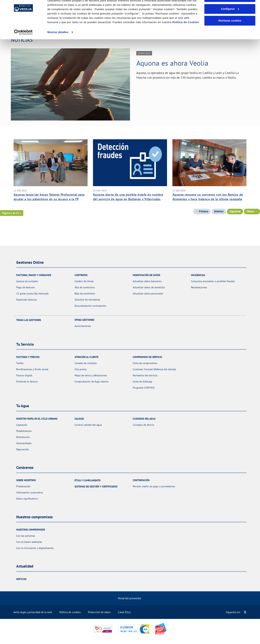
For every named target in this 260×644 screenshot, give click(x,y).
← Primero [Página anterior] (202, 211)
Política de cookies (70, 612)
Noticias (21, 579)
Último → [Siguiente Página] (252, 211)
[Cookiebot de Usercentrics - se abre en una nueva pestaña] (23, 45)
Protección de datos (99, 612)
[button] (12, 213)
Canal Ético (124, 612)
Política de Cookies (186, 35)
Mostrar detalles (58, 45)
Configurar (230, 21)
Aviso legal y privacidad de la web (33, 612)
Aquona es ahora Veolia (172, 63)
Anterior (219, 211)
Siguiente (235, 211)
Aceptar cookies (230, 9)
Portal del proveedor (130, 598)
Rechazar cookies (230, 33)
